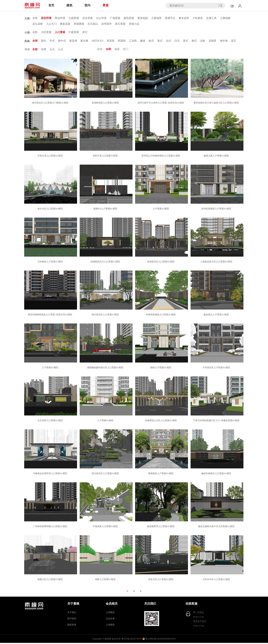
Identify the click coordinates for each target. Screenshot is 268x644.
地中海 (224, 42)
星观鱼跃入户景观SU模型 (161, 475)
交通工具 (211, 18)
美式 (160, 42)
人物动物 (225, 18)
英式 (186, 42)
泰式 (194, 42)
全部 (35, 18)
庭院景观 (129, 18)
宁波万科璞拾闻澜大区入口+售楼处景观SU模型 (217, 422)
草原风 (111, 42)
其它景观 (120, 24)
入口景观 (60, 33)
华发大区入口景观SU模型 (161, 580)
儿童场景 (156, 18)
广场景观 (115, 18)
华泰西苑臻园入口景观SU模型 (161, 316)
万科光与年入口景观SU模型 (217, 580)
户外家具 (198, 18)
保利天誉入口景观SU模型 (106, 157)
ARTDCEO (98, 42)
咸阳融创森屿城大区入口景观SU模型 (106, 369)
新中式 (62, 42)
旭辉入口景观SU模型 (106, 580)
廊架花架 (65, 24)
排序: (100, 50)
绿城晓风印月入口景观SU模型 (106, 263)
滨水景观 (87, 18)
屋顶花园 (143, 18)
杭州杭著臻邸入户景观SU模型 (217, 210)
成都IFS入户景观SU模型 (106, 210)
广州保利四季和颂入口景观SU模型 (51, 528)
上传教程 (110, 614)
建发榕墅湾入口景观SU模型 (161, 528)
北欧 (203, 42)
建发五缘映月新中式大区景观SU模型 (217, 528)
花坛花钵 (38, 24)
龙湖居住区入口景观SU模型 (161, 263)
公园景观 (74, 18)
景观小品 (134, 24)
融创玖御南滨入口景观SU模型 (217, 475)
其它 (85, 33)
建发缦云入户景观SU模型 (217, 316)
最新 (117, 50)
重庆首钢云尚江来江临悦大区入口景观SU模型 (217, 104)
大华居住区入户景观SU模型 (217, 369)
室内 (87, 5)
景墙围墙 (79, 24)
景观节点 (170, 18)
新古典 (84, 42)
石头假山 (93, 24)
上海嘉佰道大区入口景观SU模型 (217, 263)
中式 (52, 42)
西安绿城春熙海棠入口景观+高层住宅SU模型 (51, 316)
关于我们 (72, 614)
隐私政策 (72, 626)
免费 (44, 50)
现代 (44, 42)
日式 (177, 42)
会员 (52, 50)
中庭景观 (74, 33)
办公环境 (101, 18)
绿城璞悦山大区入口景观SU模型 (161, 422)
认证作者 (110, 620)
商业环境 (60, 18)
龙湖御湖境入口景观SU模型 (106, 104)
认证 (61, 50)
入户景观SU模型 (161, 210)
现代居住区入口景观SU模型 (106, 316)
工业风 (133, 42)
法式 (169, 42)
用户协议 (72, 620)
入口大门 (51, 24)
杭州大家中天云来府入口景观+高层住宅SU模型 (161, 104)
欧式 (152, 42)
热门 (126, 50)
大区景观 (46, 33)
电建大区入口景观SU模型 (51, 580)
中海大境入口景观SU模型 (51, 157)
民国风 (122, 42)
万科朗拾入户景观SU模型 (51, 263)
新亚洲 (73, 42)
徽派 (143, 42)
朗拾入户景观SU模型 (161, 369)
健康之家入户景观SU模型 (217, 157)
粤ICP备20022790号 (131, 640)
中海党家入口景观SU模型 (106, 528)
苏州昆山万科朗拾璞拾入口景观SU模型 (161, 157)
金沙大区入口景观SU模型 (51, 210)
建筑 (69, 5)
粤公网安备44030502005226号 (161, 640)
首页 (51, 5)
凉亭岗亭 (106, 24)
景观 (106, 5)
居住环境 (46, 18)
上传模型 (110, 626)
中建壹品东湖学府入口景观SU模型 (51, 475)
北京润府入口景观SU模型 (51, 422)
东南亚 (213, 42)
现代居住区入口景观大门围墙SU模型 (51, 104)
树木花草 (184, 18)
